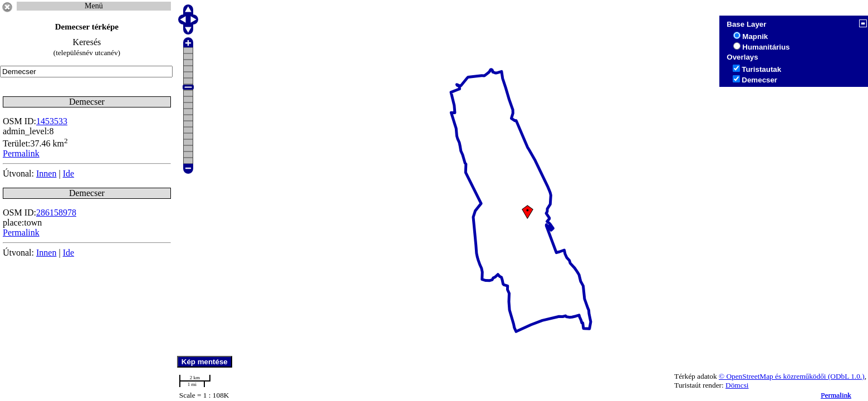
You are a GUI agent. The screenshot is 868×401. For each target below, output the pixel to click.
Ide (68, 173)
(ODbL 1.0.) (846, 376)
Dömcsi (737, 385)
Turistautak (761, 69)
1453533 (52, 121)
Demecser (759, 80)
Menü (94, 6)
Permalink (836, 395)
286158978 (56, 212)
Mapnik (755, 36)
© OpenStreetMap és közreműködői (773, 376)
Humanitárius (766, 47)
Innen (46, 173)
